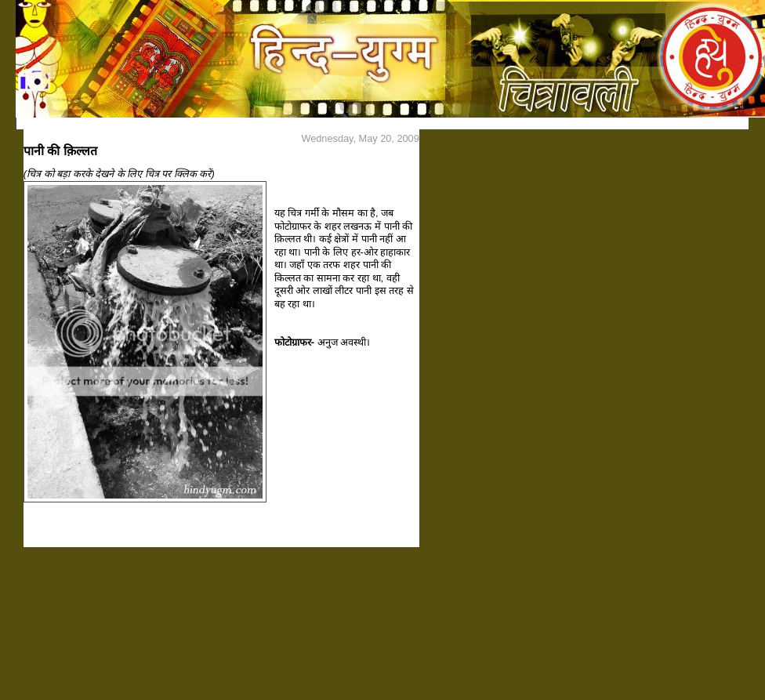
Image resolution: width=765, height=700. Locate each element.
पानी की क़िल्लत (60, 151)
